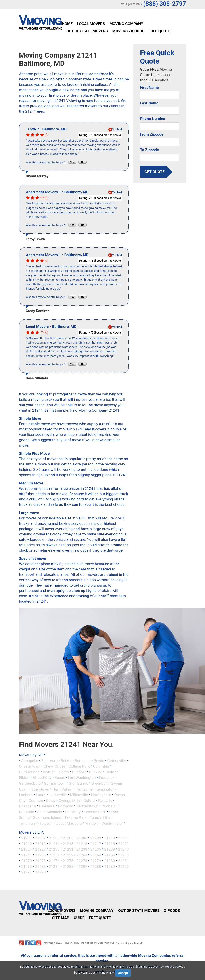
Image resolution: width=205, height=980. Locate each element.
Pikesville (47, 806)
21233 (82, 849)
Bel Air (66, 760)
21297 (27, 872)
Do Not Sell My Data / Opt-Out (98, 943)
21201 (27, 838)
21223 (123, 844)
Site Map (61, 918)
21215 (68, 844)
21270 (27, 861)
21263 (82, 855)
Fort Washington (82, 778)
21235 (96, 849)
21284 (54, 866)
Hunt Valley (62, 789)
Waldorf (92, 823)
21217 (96, 844)
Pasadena (27, 806)
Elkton (24, 778)
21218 (110, 844)
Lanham (26, 795)
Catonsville (116, 760)
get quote (155, 172)
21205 (68, 838)
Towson (46, 823)
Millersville (79, 795)
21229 (40, 849)
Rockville (26, 812)
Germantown (55, 783)
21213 (40, 844)
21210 (110, 838)
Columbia (101, 766)
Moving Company (126, 24)
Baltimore (49, 760)
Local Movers (91, 24)
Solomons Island (47, 817)
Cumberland (29, 772)
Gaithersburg (30, 783)
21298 (40, 872)
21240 (123, 849)
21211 (123, 838)
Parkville (105, 800)
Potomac (65, 806)
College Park (79, 766)
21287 (82, 866)
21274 (54, 861)
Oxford (89, 800)
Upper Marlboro (69, 823)
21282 (27, 866)
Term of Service (90, 967)
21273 (40, 861)
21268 (123, 855)
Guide (79, 918)
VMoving (48, 943)
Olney (51, 800)
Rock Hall (110, 806)
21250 (40, 855)
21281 (123, 861)
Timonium (28, 823)
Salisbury (73, 812)
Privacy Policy (72, 943)
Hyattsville (83, 789)
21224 (27, 849)
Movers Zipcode (128, 31)
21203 (54, 838)
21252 (68, 855)
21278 (82, 861)
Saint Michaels (50, 812)
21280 (110, 861)
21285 (68, 866)
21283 (40, 866)
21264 (96, 855)
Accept (123, 973)
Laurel (41, 795)
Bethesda (83, 760)
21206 (82, 838)
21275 (68, 861)
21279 (96, 861)
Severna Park (95, 812)
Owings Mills (70, 800)
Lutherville (58, 795)
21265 (110, 855)
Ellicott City (42, 778)
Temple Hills (100, 817)
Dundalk (79, 772)
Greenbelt (99, 783)
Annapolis (30, 760)
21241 (27, 855)
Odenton (36, 800)
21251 (54, 855)
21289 (110, 866)
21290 (123, 866)
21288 (96, 866)
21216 (82, 844)
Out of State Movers (87, 31)
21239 (110, 849)
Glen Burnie (78, 783)
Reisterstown (87, 806)
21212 (27, 844)
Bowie (99, 760)
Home (67, 24)
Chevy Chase (54, 766)
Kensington (105, 789)
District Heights (56, 772)
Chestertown (30, 766)
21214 (54, 844)
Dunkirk (95, 772)
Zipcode (172, 910)
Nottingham (101, 795)
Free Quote (159, 31)
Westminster (112, 823)
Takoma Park (75, 817)
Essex (60, 778)
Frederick (107, 778)
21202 (40, 838)
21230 (54, 849)
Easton (111, 772)
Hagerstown (39, 789)
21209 (96, 838)
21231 (68, 849)
